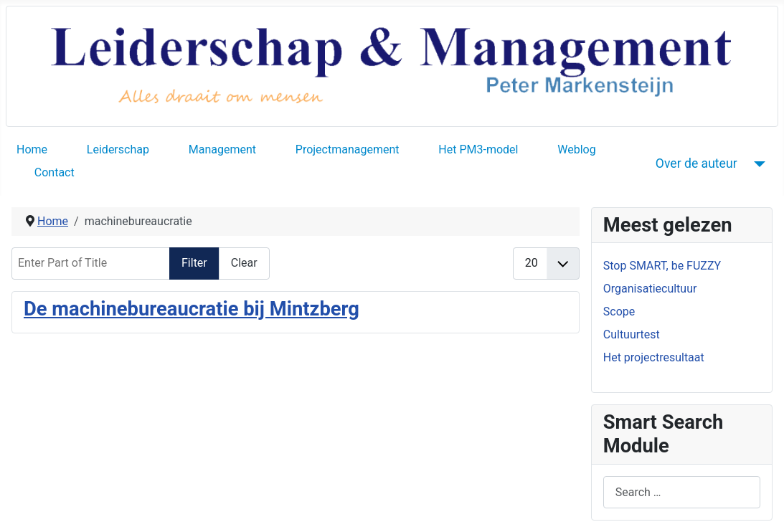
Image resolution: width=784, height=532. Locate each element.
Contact (55, 172)
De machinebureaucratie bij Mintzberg (192, 309)
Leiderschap (118, 149)
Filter (194, 263)
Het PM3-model (478, 149)
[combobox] (682, 492)
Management (222, 149)
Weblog (576, 149)
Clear (244, 263)
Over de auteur (696, 163)
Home (32, 149)
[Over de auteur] (757, 163)
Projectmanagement (348, 149)
